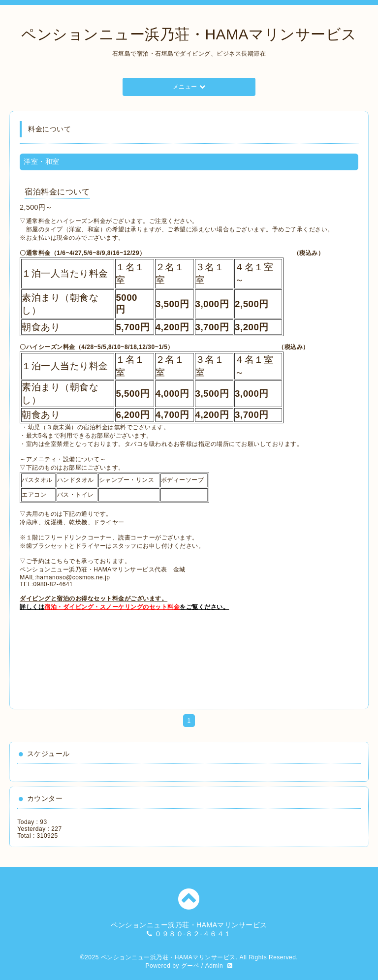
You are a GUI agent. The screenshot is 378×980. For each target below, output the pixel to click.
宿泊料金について (57, 192)
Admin (214, 966)
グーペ (190, 966)
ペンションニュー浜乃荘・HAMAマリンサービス (189, 34)
